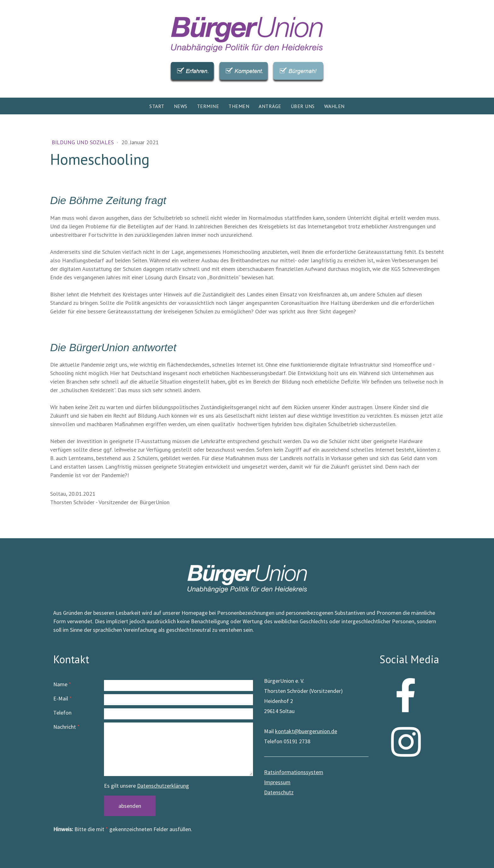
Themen (239, 106)
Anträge (270, 106)
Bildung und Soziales (83, 142)
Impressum (277, 782)
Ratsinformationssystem (294, 772)
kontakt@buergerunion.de (306, 731)
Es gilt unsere (146, 786)
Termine (208, 106)
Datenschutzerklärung (163, 786)
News (181, 106)
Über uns (303, 106)
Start (157, 106)
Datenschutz (279, 792)
